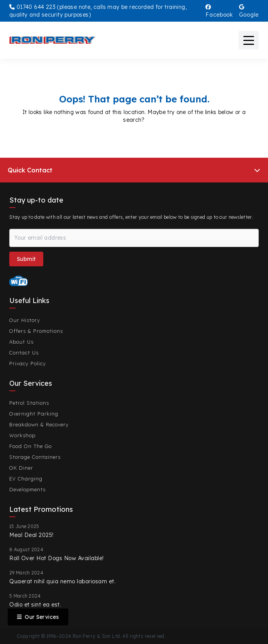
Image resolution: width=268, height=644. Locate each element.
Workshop (22, 435)
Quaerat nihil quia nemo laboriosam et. (62, 581)
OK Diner (21, 468)
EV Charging (26, 479)
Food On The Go (31, 446)
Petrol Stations (29, 403)
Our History (25, 320)
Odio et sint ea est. (35, 605)
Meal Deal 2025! (31, 535)
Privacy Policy (28, 363)
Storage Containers (35, 457)
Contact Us (24, 353)
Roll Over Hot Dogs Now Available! (57, 558)
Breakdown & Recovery (39, 424)
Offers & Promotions (36, 331)
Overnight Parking (34, 414)
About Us (21, 342)
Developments (27, 489)
